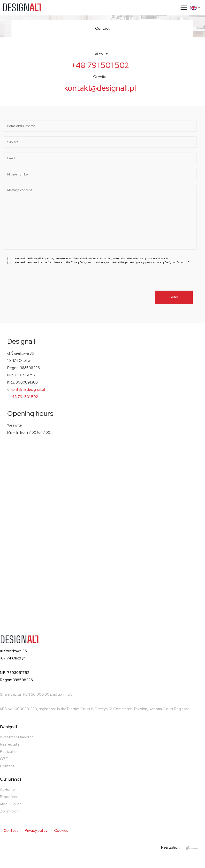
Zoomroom (10, 811)
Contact (7, 766)
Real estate (10, 744)
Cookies (61, 831)
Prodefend (9, 797)
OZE (4, 759)
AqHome (7, 790)
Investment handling (17, 737)
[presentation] (44, 281)
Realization (9, 752)
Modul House (11, 804)
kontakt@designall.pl (100, 88)
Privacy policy (36, 831)
